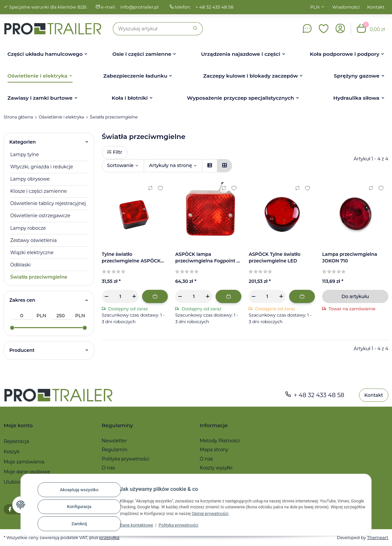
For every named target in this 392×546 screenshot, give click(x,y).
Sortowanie (121, 165)
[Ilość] (121, 296)
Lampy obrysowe (30, 179)
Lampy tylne (25, 154)
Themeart (377, 537)
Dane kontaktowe (131, 527)
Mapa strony (214, 450)
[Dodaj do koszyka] (155, 296)
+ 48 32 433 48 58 (217, 7)
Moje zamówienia (24, 462)
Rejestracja (16, 441)
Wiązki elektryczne (32, 253)
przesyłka (111, 537)
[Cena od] (22, 316)
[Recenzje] (114, 271)
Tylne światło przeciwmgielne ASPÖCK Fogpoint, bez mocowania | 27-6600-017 (134, 258)
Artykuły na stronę (170, 165)
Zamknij (74, 524)
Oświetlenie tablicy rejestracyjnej (48, 203)
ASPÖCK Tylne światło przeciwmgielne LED (275, 258)
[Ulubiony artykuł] (160, 188)
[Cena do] (61, 316)
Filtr (115, 152)
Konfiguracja (74, 508)
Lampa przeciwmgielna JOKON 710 (350, 258)
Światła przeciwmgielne (39, 277)
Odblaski (20, 265)
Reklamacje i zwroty (125, 477)
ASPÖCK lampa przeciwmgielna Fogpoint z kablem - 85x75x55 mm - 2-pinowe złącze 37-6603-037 (208, 258)
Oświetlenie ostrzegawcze (40, 216)
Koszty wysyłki (216, 468)
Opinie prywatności (232, 515)
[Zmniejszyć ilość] (107, 296)
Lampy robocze (28, 228)
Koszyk (12, 452)
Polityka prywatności (173, 527)
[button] (324, 29)
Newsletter (114, 441)
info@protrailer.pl (141, 7)
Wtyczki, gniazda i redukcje (42, 167)
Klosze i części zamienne (39, 191)
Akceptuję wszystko (74, 492)
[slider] (12, 328)
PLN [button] (315, 7)
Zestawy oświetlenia (33, 240)
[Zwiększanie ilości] (134, 296)
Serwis (207, 477)
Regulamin (115, 450)
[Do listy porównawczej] (150, 188)
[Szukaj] (151, 29)
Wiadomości (346, 7)
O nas (108, 468)
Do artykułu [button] (355, 296)
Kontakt (376, 7)
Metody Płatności (220, 441)
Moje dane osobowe (27, 472)
